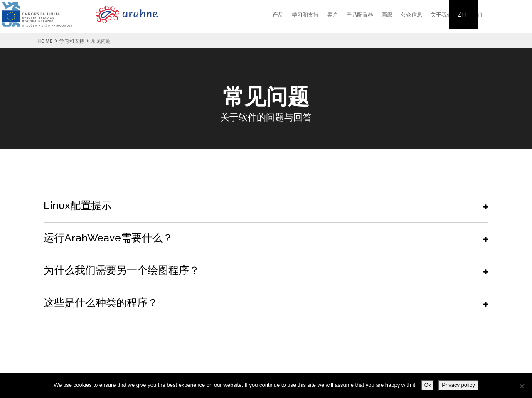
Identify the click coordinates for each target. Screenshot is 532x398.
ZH (462, 14)
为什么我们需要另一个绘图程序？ (122, 270)
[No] (522, 386)
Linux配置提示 (78, 205)
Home (45, 41)
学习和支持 (72, 41)
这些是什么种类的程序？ (101, 302)
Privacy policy (458, 385)
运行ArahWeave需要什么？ (108, 238)
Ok (428, 385)
